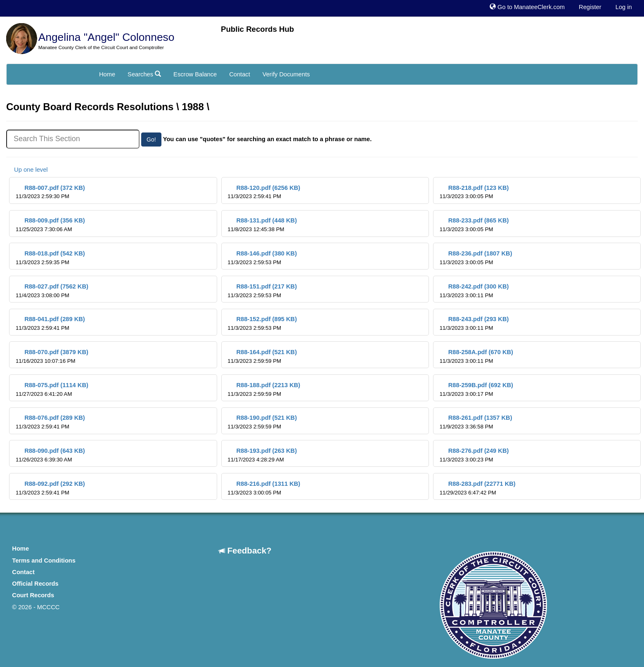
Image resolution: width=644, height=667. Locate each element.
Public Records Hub (257, 29)
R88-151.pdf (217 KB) (262, 291)
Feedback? (245, 550)
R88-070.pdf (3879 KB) (52, 356)
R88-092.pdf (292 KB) (50, 488)
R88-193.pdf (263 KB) (262, 455)
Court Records (33, 595)
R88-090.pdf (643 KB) (50, 455)
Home (107, 74)
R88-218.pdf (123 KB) (474, 192)
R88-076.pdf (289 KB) (50, 422)
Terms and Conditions (44, 561)
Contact (240, 74)
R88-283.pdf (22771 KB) (478, 488)
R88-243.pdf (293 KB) (474, 323)
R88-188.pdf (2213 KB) (264, 389)
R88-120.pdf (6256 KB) (264, 192)
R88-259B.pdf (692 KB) (476, 389)
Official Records (35, 584)
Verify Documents (286, 74)
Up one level (27, 170)
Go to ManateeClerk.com (527, 7)
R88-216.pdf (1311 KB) (264, 488)
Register (590, 7)
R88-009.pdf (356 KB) (50, 225)
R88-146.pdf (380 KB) (262, 258)
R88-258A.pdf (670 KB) (476, 356)
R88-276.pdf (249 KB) (474, 455)
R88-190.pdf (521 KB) (262, 422)
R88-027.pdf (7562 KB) (52, 291)
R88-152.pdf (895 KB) (262, 323)
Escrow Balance (195, 74)
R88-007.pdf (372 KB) (50, 192)
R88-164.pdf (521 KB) (262, 356)
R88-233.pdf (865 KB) (474, 225)
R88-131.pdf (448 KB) (262, 225)
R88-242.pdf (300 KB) (474, 291)
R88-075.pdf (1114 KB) (52, 389)
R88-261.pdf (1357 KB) (476, 422)
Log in (624, 7)
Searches (144, 74)
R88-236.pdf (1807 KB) (476, 258)
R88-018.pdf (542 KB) (50, 258)
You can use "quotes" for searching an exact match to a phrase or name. (268, 139)
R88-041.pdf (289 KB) (50, 323)
